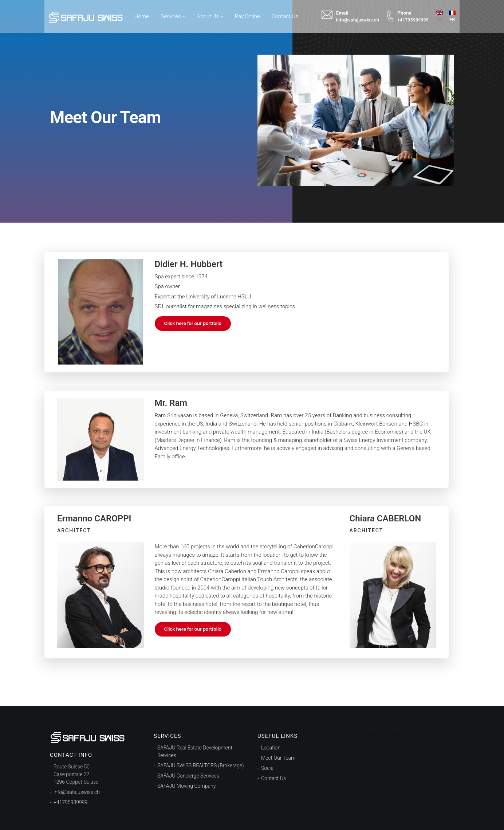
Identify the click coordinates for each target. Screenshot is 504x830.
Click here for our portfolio (193, 323)
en (438, 14)
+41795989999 (70, 802)
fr (450, 14)
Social (268, 768)
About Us (212, 15)
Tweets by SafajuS (385, 735)
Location (271, 748)
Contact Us (287, 15)
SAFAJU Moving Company (186, 786)
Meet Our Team (278, 758)
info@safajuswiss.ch (77, 792)
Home (143, 15)
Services (175, 15)
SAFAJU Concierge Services (188, 776)
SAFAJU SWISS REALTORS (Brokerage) (201, 766)
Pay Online (249, 15)
